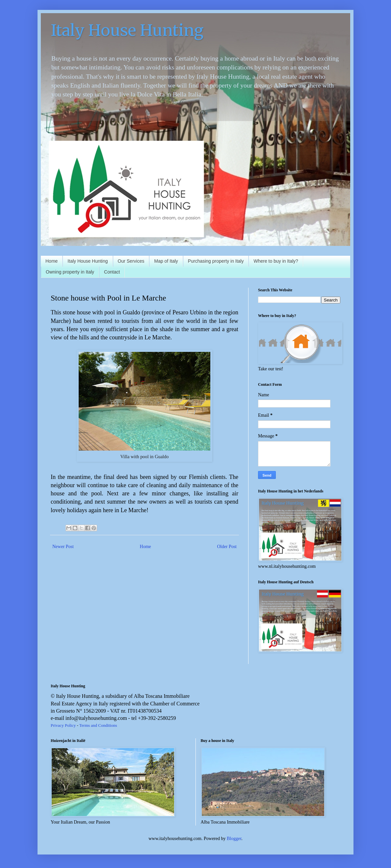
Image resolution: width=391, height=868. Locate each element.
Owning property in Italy (70, 272)
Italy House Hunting (127, 30)
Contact (112, 272)
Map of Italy (166, 261)
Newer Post (63, 547)
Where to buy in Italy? (276, 261)
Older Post (227, 547)
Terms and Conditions (98, 725)
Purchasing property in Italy (216, 261)
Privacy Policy (63, 725)
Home (52, 261)
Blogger (234, 839)
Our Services (131, 261)
